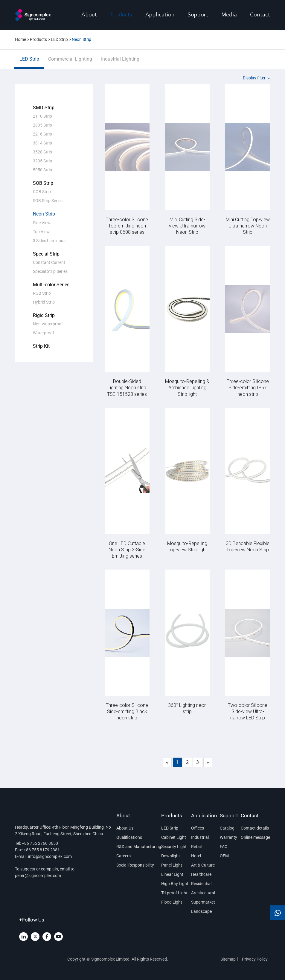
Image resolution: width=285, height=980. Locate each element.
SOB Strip (43, 183)
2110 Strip (42, 116)
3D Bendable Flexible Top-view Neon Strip (248, 546)
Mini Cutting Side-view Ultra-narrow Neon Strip (187, 226)
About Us (125, 828)
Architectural (203, 893)
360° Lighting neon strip (187, 708)
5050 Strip (42, 170)
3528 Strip (42, 152)
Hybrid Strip (44, 302)
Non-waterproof (48, 324)
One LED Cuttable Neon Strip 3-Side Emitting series (127, 549)
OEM (224, 856)
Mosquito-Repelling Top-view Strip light (187, 546)
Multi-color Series (51, 285)
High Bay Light (175, 884)
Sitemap (228, 959)
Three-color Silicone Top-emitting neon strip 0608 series (127, 226)
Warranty (228, 837)
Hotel (196, 856)
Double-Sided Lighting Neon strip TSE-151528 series (127, 387)
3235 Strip (42, 161)
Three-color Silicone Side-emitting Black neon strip (127, 711)
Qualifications (129, 837)
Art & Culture (203, 865)
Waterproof (44, 333)
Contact (260, 15)
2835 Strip (42, 125)
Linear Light (172, 874)
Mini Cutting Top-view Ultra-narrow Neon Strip (248, 226)
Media (229, 15)
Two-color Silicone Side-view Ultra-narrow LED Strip (248, 711)
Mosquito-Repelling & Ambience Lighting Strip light (187, 387)
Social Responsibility (135, 865)
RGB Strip (42, 293)
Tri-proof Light (174, 893)
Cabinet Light (174, 837)
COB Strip (42, 192)
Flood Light (172, 902)
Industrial (200, 837)
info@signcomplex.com (50, 856)
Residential (201, 884)
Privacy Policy (255, 959)
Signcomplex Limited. (111, 959)
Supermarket (203, 902)
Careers (124, 856)
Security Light (174, 847)
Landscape (201, 911)
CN (41, 36)
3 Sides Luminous (49, 241)
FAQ (224, 847)
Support (198, 15)
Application (160, 15)
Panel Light (172, 865)
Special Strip (46, 254)
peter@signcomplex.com (38, 876)
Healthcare (201, 874)
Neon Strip (44, 214)
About (89, 15)
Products (121, 15)
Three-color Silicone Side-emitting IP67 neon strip (248, 387)
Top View (41, 232)
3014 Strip (42, 143)
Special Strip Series (50, 271)
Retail (196, 847)
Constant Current (49, 262)
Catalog (227, 828)
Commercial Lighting (70, 62)
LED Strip (29, 62)
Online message (255, 837)
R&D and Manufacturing (137, 847)
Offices (198, 828)
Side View (42, 223)
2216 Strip (42, 134)
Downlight (171, 856)
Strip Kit (41, 346)
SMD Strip (44, 108)
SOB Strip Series (48, 201)
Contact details (255, 828)
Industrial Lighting (120, 62)
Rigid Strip (44, 315)
